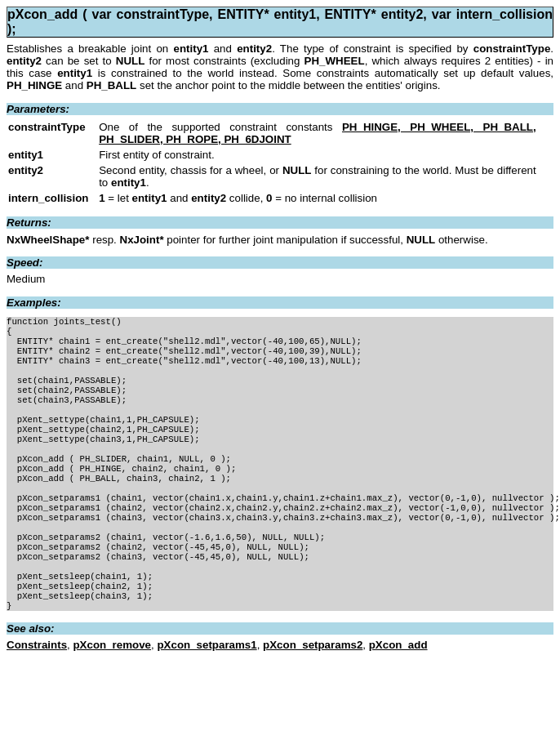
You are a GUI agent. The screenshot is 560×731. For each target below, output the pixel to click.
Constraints (37, 694)
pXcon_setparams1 (207, 694)
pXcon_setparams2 (313, 694)
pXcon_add (398, 694)
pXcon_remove (112, 694)
